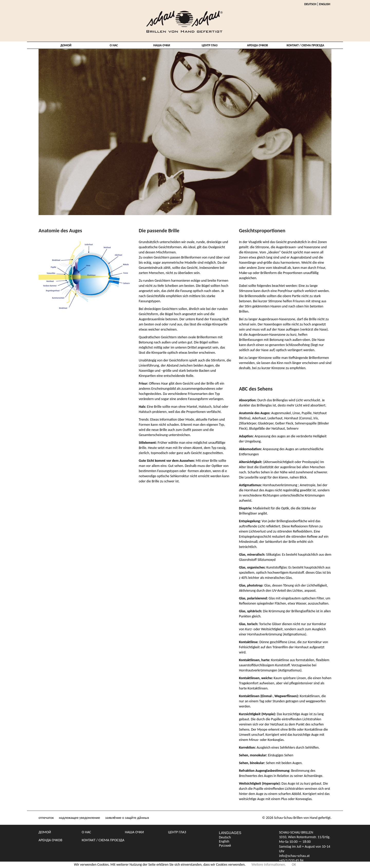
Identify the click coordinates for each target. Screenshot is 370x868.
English (325, 4)
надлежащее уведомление (79, 818)
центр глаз (210, 45)
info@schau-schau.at (294, 856)
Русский (225, 846)
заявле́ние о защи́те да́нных (127, 818)
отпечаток (46, 818)
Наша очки (162, 45)
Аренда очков (257, 45)
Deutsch (310, 4)
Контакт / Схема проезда (305, 45)
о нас (114, 45)
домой (66, 45)
